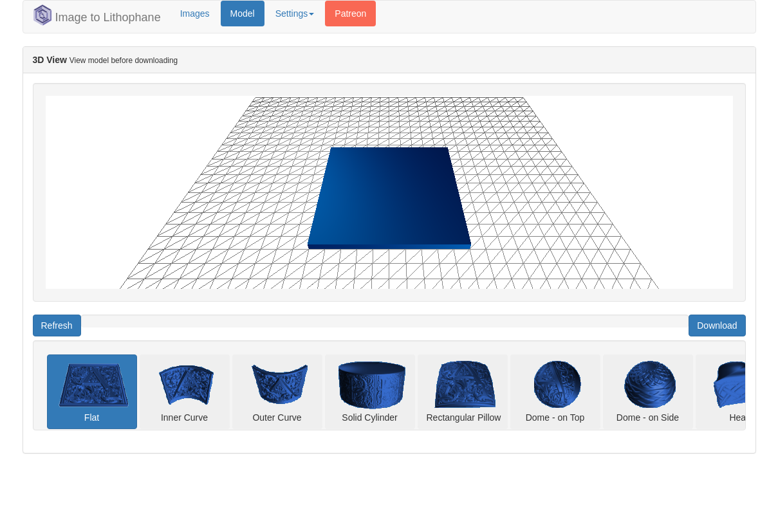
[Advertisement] (285, 500)
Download (717, 326)
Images (195, 14)
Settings (295, 14)
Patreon (350, 14)
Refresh (57, 326)
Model (243, 14)
